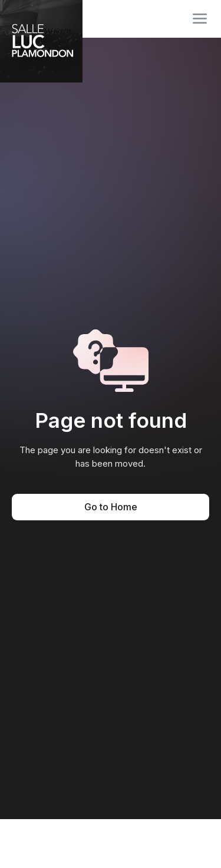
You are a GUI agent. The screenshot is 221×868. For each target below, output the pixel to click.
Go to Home (111, 507)
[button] (200, 19)
